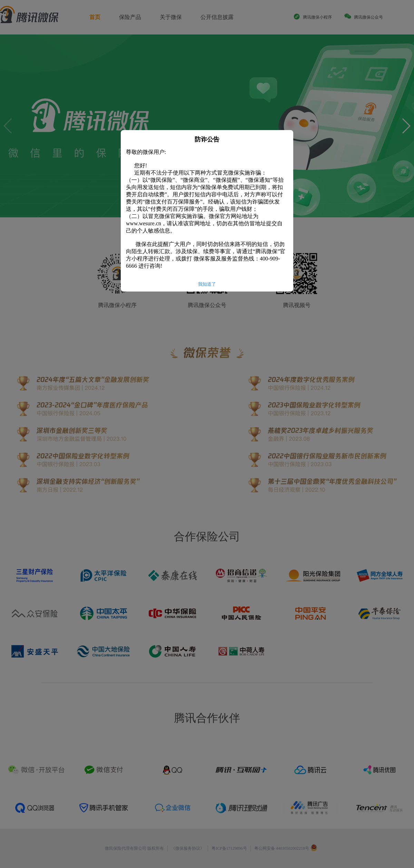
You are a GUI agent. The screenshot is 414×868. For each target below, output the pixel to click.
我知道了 (207, 284)
